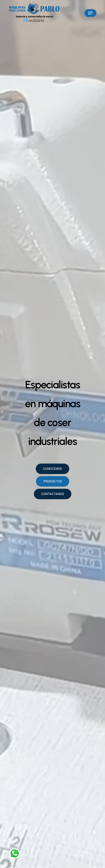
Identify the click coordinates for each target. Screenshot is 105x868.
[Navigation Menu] (90, 13)
